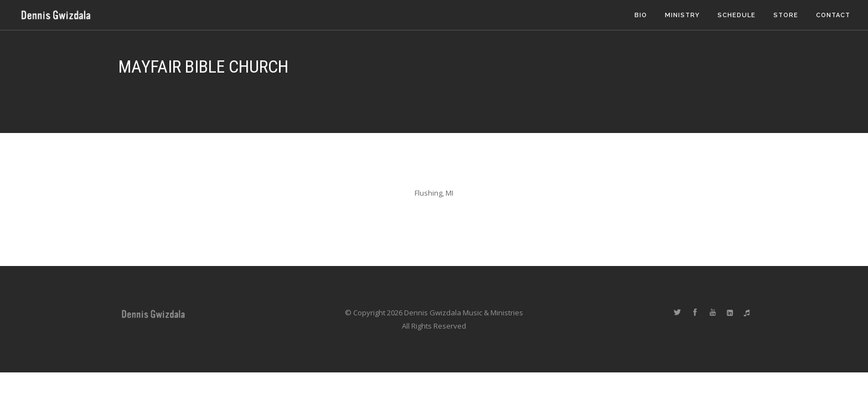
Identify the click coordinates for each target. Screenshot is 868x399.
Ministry (682, 15)
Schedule (737, 15)
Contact (833, 15)
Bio (641, 15)
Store (786, 15)
